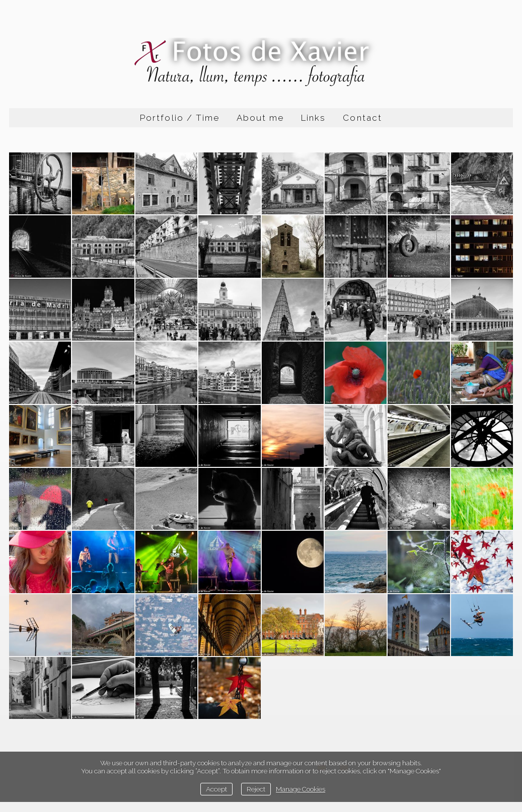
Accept (216, 789)
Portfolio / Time (180, 118)
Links (313, 118)
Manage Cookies (301, 789)
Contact (362, 118)
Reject (256, 789)
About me (260, 118)
